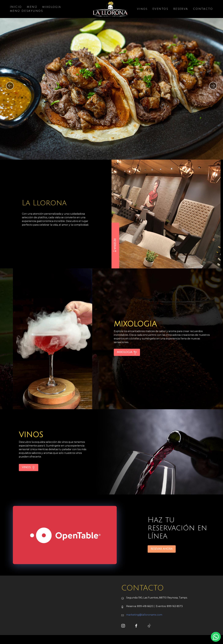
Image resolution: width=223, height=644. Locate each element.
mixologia (52, 7)
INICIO (16, 7)
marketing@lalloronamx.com (144, 628)
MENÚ (32, 7)
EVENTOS (161, 9)
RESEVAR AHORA (162, 562)
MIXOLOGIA (127, 366)
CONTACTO (203, 9)
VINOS (29, 481)
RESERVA (181, 9)
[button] (10, 86)
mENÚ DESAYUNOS (27, 11)
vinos (142, 9)
